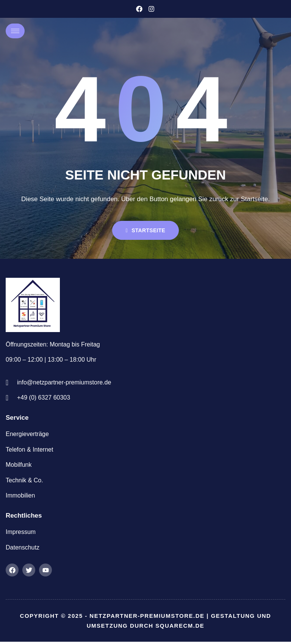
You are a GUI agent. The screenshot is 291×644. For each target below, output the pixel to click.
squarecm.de (180, 627)
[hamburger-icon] (15, 31)
